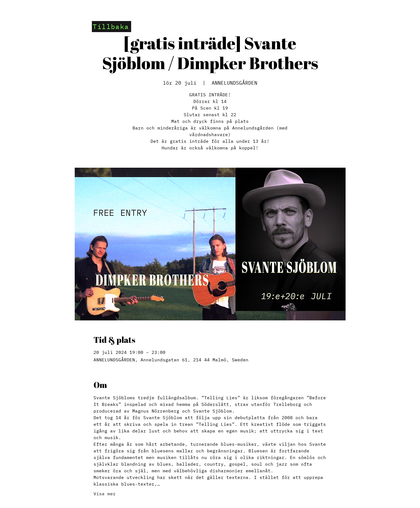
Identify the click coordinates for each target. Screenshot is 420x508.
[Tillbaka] (112, 27)
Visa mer (105, 494)
